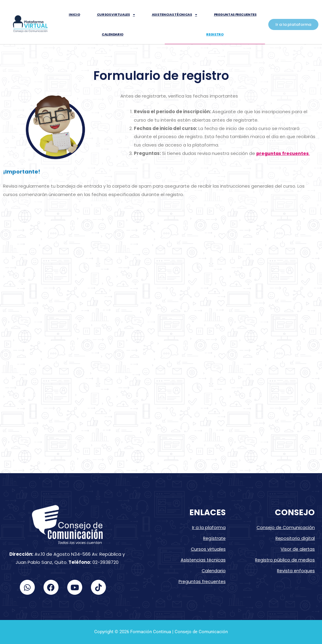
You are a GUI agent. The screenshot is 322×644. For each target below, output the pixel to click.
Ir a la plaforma (209, 527)
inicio (74, 14)
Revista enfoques (295, 569)
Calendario (113, 34)
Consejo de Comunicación (285, 527)
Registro (215, 34)
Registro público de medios (284, 559)
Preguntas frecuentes (235, 14)
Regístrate (214, 538)
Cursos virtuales (116, 15)
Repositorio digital (295, 538)
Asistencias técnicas (175, 15)
